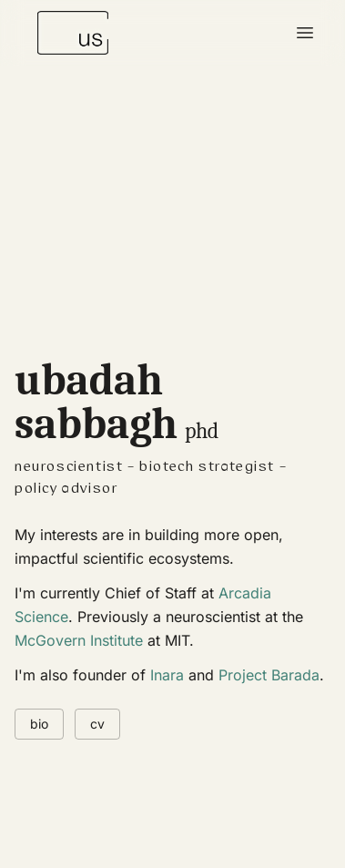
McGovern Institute (79, 640)
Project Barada (269, 675)
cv (97, 724)
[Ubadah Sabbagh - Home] (73, 33)
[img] (172, 295)
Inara (167, 675)
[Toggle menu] (305, 33)
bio (39, 724)
